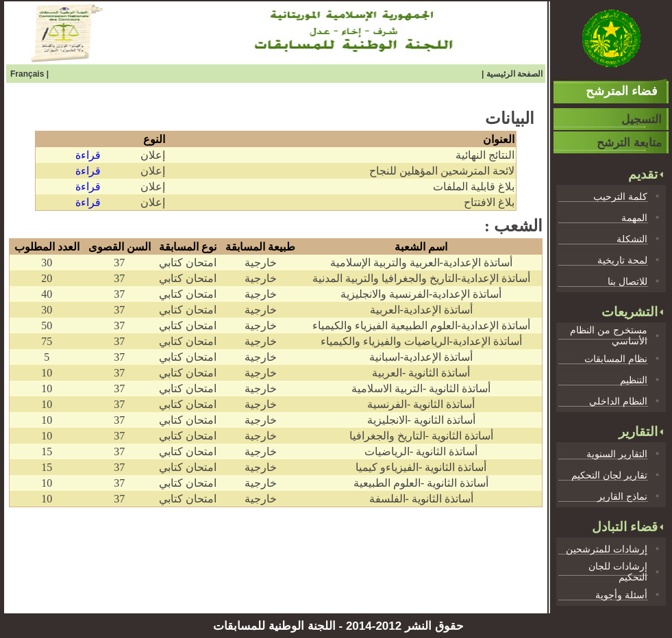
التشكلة (632, 239)
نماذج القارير (622, 496)
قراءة (88, 155)
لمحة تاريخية (622, 260)
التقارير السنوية (617, 454)
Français (28, 74)
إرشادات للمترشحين (607, 549)
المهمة (634, 218)
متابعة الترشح (629, 143)
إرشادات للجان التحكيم (618, 572)
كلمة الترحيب (620, 196)
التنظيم (634, 380)
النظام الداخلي (618, 401)
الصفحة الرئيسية (514, 74)
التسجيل (642, 119)
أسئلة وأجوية (621, 595)
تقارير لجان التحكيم (609, 475)
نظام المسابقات (616, 359)
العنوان (499, 139)
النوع (154, 139)
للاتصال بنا (627, 281)
